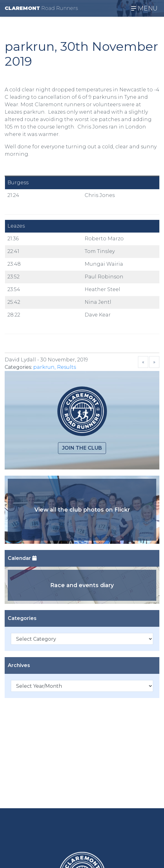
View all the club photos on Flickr (82, 510)
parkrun (44, 367)
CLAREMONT (41, 8)
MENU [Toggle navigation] (144, 8)
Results (66, 367)
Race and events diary (82, 585)
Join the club (82, 448)
